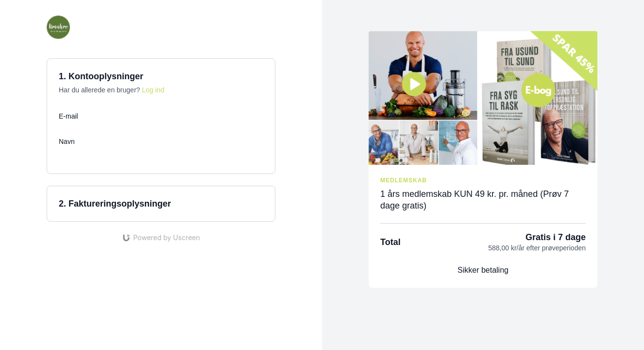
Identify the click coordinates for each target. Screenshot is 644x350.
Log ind (153, 90)
